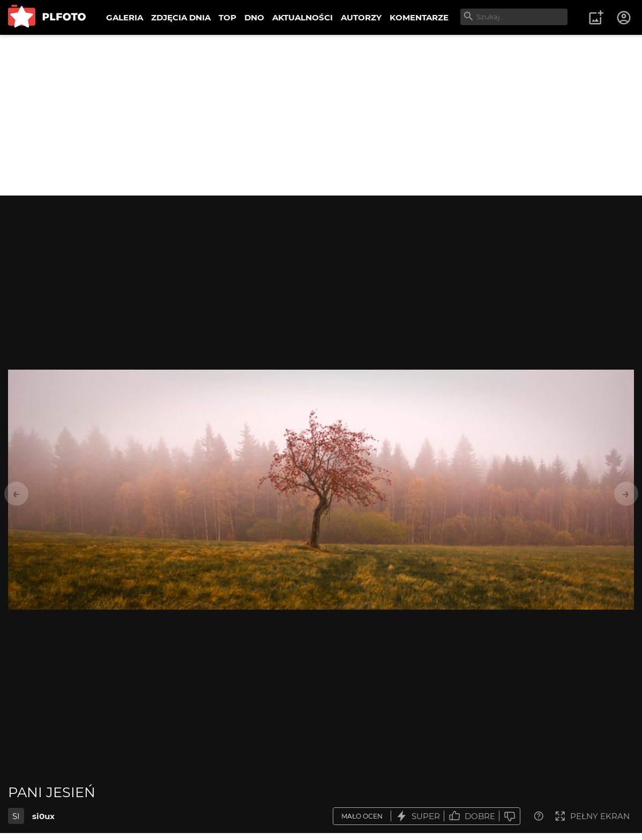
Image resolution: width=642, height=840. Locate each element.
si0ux (43, 816)
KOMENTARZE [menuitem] (419, 17)
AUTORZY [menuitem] (361, 17)
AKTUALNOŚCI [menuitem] (303, 17)
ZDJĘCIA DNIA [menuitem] (181, 17)
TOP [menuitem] (227, 17)
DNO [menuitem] (254, 17)
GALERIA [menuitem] (125, 17)
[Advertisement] (321, 115)
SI (16, 816)
